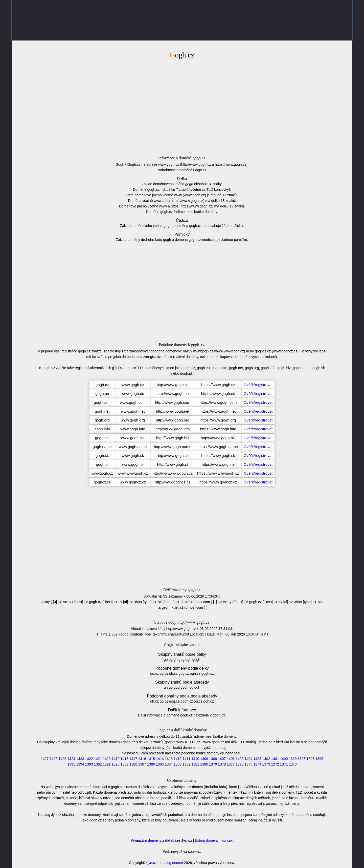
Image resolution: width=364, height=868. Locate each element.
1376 (240, 764)
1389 (124, 764)
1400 (284, 759)
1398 (302, 759)
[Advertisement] (182, 107)
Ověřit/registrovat (258, 385)
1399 (293, 759)
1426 (53, 759)
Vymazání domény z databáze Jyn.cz (161, 840)
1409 (204, 759)
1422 (89, 759)
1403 (257, 759)
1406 (231, 759)
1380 (204, 764)
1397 (311, 759)
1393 (89, 764)
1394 (80, 764)
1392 (98, 764)
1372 (275, 764)
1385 (160, 764)
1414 (160, 759)
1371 (284, 764)
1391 (107, 764)
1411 (186, 759)
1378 (222, 764)
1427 (45, 759)
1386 (151, 764)
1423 (80, 759)
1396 (319, 759)
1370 (293, 764)
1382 (186, 764)
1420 (107, 759)
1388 (133, 764)
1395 (71, 764)
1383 (178, 764)
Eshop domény (207, 840)
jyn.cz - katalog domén (165, 863)
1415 (151, 759)
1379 (213, 764)
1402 (266, 759)
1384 (169, 764)
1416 (142, 759)
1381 (195, 764)
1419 (116, 759)
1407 (222, 759)
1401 (275, 759)
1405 (240, 759)
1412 (178, 759)
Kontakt (227, 840)
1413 (169, 759)
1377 (231, 764)
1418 (124, 759)
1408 (213, 759)
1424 (71, 759)
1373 (266, 764)
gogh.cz (219, 715)
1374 (257, 764)
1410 (195, 759)
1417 (133, 759)
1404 (248, 759)
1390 (116, 764)
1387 (142, 764)
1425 (62, 759)
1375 (248, 764)
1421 (98, 759)
